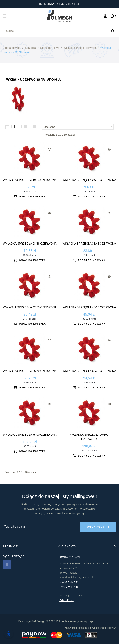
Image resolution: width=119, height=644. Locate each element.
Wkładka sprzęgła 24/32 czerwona (89, 180)
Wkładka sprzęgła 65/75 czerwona (89, 371)
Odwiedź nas (67, 600)
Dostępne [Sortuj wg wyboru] (78, 127)
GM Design (38, 621)
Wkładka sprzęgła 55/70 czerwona (30, 371)
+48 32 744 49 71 (69, 582)
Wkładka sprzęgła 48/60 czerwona (89, 307)
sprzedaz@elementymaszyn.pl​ (76, 577)
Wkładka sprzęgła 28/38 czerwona (30, 244)
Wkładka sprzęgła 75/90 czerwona (30, 435)
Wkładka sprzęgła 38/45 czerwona (89, 244)
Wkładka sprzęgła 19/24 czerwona (30, 180)
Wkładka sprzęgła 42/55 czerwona (30, 307)
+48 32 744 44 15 (69, 587)
